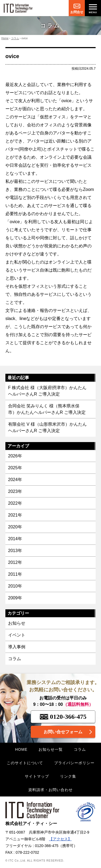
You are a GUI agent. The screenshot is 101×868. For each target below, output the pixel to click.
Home (5, 38)
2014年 (15, 539)
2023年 (15, 491)
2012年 (15, 562)
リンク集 (68, 776)
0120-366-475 (63, 717)
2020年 (15, 527)
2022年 (15, 503)
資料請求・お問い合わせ (50, 790)
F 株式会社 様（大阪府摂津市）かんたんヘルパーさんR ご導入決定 (47, 391)
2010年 (15, 586)
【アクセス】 (60, 839)
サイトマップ (37, 776)
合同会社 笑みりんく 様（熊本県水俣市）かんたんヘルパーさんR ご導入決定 (47, 409)
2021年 (15, 515)
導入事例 (17, 647)
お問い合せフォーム (63, 732)
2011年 (15, 574)
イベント (17, 635)
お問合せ (77, 12)
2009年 (15, 598)
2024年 (15, 480)
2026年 (15, 456)
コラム (15, 38)
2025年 (15, 468)
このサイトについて (25, 763)
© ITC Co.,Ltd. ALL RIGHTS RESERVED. (35, 861)
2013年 (15, 551)
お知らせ (17, 623)
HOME (21, 749)
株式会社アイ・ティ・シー (32, 814)
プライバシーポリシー (74, 763)
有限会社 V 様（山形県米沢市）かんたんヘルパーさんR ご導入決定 (47, 427)
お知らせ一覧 (51, 749)
